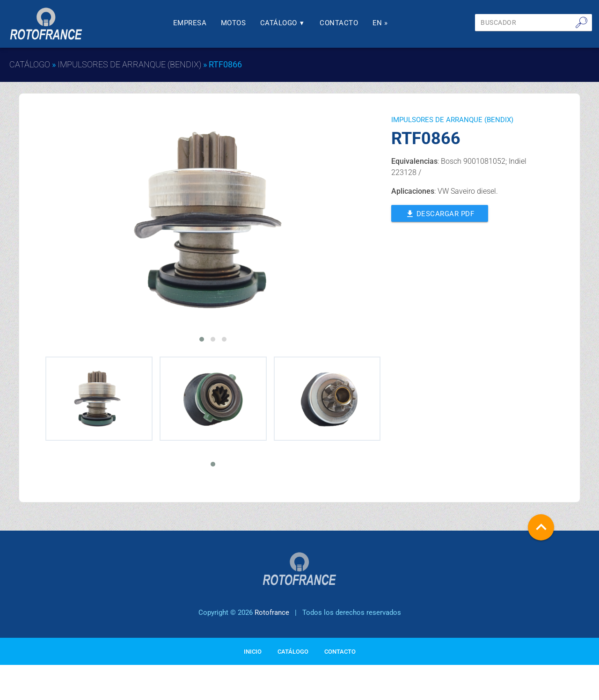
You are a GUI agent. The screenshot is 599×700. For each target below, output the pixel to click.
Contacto (339, 23)
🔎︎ (581, 22)
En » (380, 23)
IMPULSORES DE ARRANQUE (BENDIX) (129, 64)
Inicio (253, 652)
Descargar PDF (440, 213)
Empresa (190, 23)
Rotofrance (272, 612)
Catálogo (283, 23)
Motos (234, 23)
